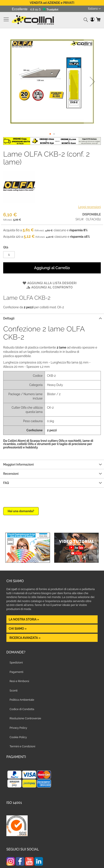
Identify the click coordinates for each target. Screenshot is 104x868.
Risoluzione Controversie (25, 718)
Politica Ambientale (22, 700)
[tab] (52, 318)
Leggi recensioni (90, 207)
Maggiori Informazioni (18, 464)
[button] (94, 9)
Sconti (14, 691)
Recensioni (11, 474)
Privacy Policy (18, 728)
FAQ (6, 483)
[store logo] (33, 20)
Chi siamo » (18, 629)
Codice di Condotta (22, 709)
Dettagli (9, 318)
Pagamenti (16, 672)
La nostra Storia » (24, 619)
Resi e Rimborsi (19, 681)
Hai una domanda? (21, 511)
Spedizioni (16, 662)
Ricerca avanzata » (25, 638)
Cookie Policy (18, 737)
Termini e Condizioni (22, 746)
